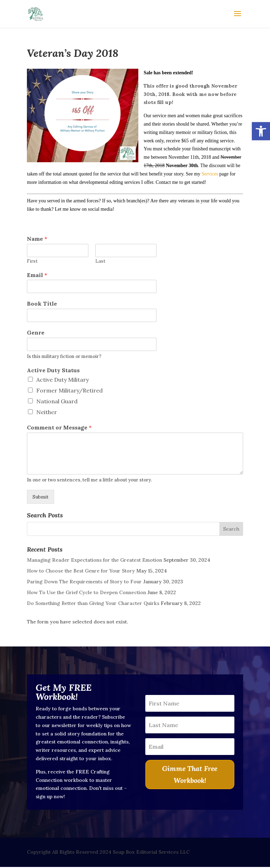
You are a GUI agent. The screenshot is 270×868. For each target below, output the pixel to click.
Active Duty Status (53, 370)
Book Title (42, 304)
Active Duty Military (63, 380)
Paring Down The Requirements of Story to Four (84, 582)
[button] (261, 131)
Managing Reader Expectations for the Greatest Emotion (94, 560)
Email (37, 275)
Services (210, 174)
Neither (47, 412)
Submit (41, 497)
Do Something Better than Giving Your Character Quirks (93, 603)
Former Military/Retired (70, 390)
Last (100, 261)
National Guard (57, 401)
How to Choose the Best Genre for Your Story (81, 571)
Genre (36, 332)
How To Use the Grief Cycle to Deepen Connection (86, 592)
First (32, 261)
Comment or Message (59, 427)
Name (37, 239)
